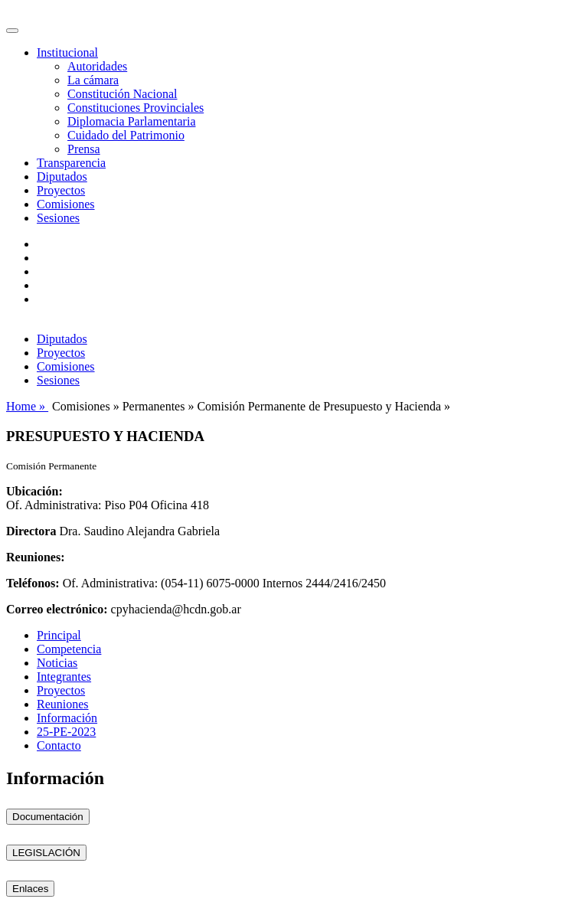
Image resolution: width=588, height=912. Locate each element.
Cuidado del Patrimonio (126, 135)
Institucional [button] (67, 52)
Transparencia (71, 163)
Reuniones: (35, 557)
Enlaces (30, 889)
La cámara (93, 80)
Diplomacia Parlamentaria (131, 121)
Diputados (62, 177)
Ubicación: (34, 491)
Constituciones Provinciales (136, 108)
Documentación (48, 817)
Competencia (69, 649)
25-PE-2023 (66, 732)
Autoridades (97, 66)
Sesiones (58, 218)
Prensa (84, 149)
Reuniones (63, 704)
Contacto (59, 745)
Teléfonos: (33, 583)
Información (67, 718)
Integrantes (64, 677)
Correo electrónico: (57, 609)
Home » (27, 406)
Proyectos (61, 190)
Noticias (57, 663)
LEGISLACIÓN (46, 853)
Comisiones (66, 204)
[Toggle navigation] (12, 31)
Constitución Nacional (122, 94)
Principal (59, 635)
